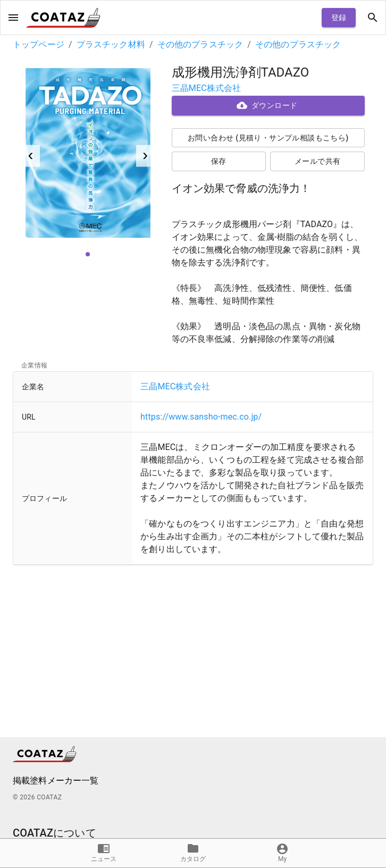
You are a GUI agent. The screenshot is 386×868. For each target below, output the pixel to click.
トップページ (39, 44)
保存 (219, 161)
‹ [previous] (31, 155)
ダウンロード (268, 106)
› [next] (145, 155)
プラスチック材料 (111, 44)
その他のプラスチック (200, 44)
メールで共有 (317, 161)
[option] (88, 156)
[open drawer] (13, 18)
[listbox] (88, 156)
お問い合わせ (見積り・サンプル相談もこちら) (268, 138)
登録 (339, 18)
